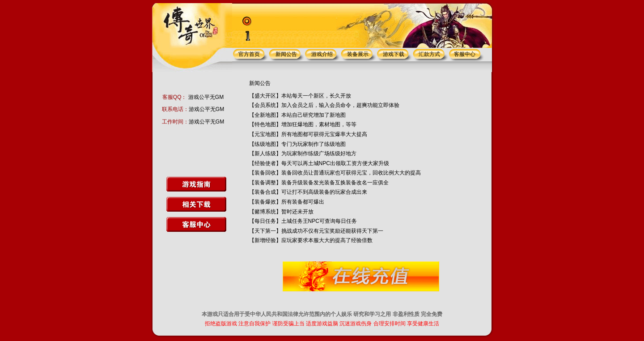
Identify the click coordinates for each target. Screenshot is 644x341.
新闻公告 (286, 54)
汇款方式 (429, 54)
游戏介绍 (322, 54)
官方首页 (249, 54)
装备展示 (358, 54)
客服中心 (465, 54)
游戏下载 (394, 54)
